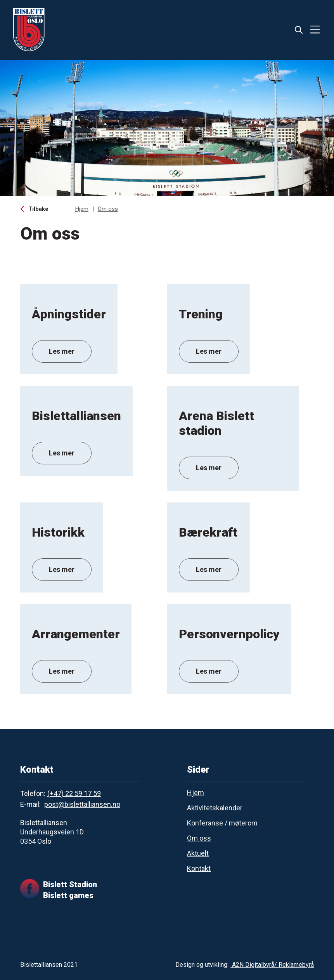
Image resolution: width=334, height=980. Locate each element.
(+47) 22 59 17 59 (74, 793)
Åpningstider (69, 314)
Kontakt (199, 868)
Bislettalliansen (76, 416)
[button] (315, 30)
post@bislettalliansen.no (82, 804)
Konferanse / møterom (222, 823)
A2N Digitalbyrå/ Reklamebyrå (272, 965)
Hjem (82, 209)
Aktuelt (198, 853)
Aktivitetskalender (215, 808)
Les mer (62, 351)
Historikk (58, 532)
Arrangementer (76, 634)
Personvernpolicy (229, 634)
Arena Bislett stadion (216, 423)
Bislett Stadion (70, 884)
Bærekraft (208, 532)
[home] (29, 30)
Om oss (108, 209)
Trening (201, 314)
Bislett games (68, 895)
